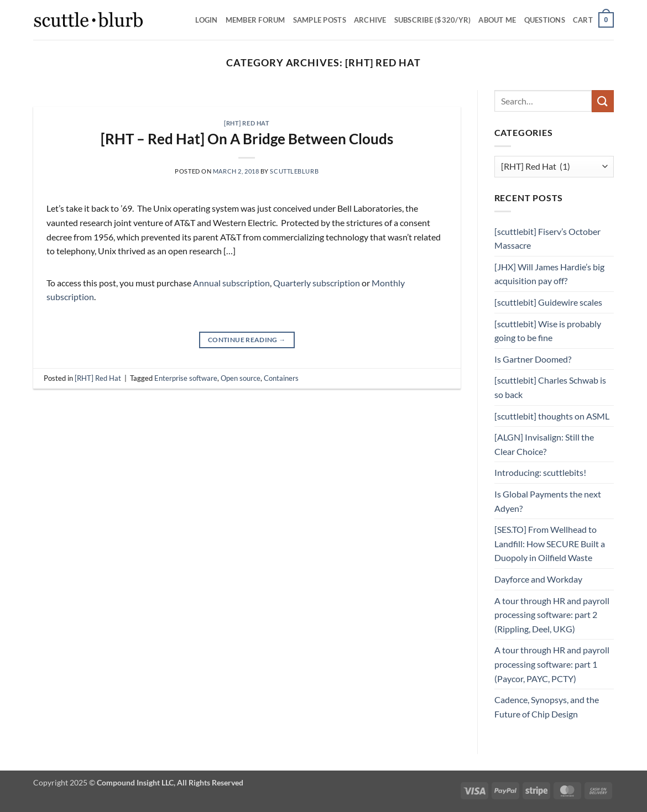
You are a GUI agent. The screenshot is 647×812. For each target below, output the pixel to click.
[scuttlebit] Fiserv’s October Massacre (547, 239)
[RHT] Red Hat (247, 123)
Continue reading (247, 340)
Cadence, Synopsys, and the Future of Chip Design (547, 707)
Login (206, 20)
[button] (593, 20)
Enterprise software (186, 378)
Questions (545, 20)
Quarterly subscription (317, 283)
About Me (497, 20)
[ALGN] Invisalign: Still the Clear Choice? (544, 444)
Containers (281, 378)
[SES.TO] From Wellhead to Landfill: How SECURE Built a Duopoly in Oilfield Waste (550, 543)
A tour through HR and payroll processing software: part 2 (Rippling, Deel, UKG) (552, 615)
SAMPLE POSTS (320, 20)
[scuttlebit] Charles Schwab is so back (550, 387)
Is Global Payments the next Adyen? (548, 501)
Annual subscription (231, 283)
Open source (241, 378)
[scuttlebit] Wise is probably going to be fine (548, 331)
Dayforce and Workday (538, 579)
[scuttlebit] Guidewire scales (548, 302)
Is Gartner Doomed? (533, 359)
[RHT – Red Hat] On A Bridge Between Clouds (247, 139)
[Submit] (603, 101)
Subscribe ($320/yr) (433, 20)
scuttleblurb (294, 171)
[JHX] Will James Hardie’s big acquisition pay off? (549, 274)
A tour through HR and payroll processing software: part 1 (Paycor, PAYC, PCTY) (552, 664)
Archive (370, 20)
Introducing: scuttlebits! (540, 472)
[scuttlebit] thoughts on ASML (552, 416)
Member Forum (255, 20)
